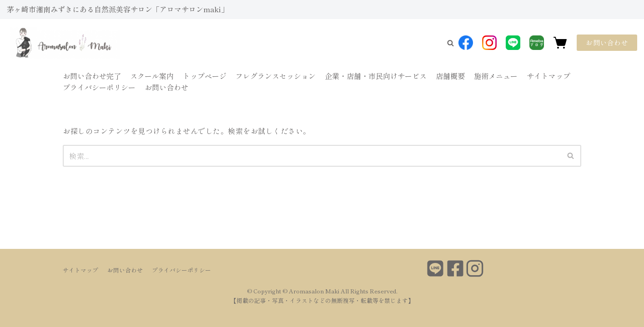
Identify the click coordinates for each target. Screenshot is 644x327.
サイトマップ (548, 76)
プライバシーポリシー (99, 87)
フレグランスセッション (276, 76)
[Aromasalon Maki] (48, 43)
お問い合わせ (607, 42)
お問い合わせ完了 (92, 76)
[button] (450, 43)
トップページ (205, 76)
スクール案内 (152, 76)
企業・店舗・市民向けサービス (376, 76)
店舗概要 (450, 76)
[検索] (312, 156)
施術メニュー (496, 76)
